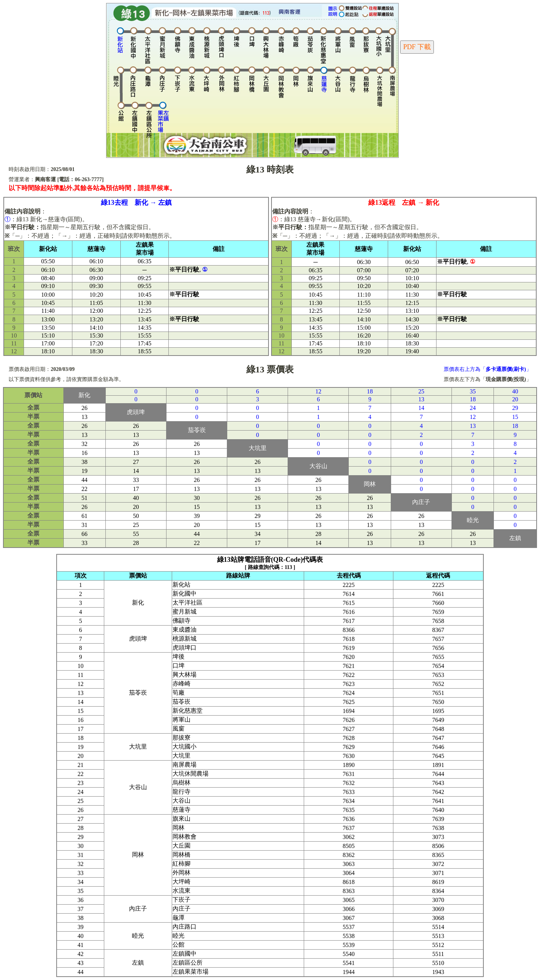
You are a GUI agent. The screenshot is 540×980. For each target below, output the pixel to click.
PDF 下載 (417, 47)
